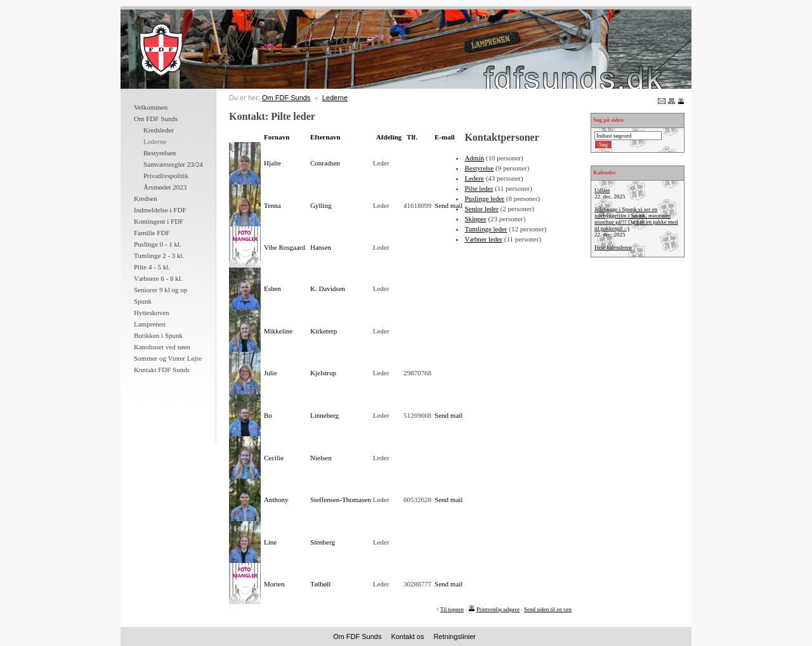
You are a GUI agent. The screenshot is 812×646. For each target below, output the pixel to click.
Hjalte (272, 163)
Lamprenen (150, 324)
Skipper (475, 219)
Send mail (449, 205)
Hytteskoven (152, 313)
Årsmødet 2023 (165, 187)
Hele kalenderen (613, 247)
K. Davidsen (328, 288)
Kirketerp (324, 331)
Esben (272, 288)
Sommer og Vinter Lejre (168, 358)
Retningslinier (455, 636)
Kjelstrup (323, 373)
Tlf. (412, 137)
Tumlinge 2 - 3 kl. (159, 255)
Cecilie (274, 458)
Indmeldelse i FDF (160, 210)
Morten (274, 584)
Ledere (474, 178)
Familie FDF (152, 233)
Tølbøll (320, 584)
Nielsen (321, 458)
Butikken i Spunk (158, 335)
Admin (474, 158)
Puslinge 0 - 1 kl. (158, 244)
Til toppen (452, 609)
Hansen (321, 247)
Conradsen (325, 163)
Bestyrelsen (160, 153)
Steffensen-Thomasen (341, 500)
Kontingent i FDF (159, 221)
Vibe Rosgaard (285, 247)
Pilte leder (479, 188)
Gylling (321, 205)
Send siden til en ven (548, 609)
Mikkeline (278, 331)
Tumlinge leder (486, 229)
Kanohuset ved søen (162, 347)
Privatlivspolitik (166, 176)
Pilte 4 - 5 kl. (152, 267)
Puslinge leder (484, 198)
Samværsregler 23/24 (173, 164)
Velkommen (151, 107)
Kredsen (146, 198)
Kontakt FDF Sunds (162, 370)
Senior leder (481, 209)
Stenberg (323, 542)
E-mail (445, 137)
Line (270, 542)
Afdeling (389, 137)
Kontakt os (407, 636)
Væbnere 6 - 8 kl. (158, 278)
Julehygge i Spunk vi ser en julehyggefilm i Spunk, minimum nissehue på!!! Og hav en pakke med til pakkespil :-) (636, 219)
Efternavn (325, 137)
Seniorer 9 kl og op (160, 290)
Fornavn (277, 137)
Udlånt (602, 190)
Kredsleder (159, 130)
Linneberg (324, 415)
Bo (268, 415)
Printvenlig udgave (498, 609)
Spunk (143, 301)
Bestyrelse (479, 168)
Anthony (276, 500)
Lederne (335, 98)
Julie (271, 373)
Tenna (272, 205)
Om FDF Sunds (156, 119)
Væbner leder (483, 239)
